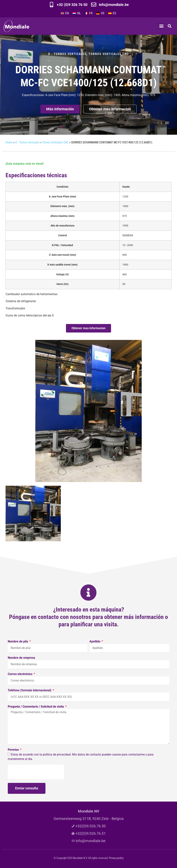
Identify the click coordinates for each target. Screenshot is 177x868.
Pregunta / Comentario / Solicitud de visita (36, 707)
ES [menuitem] (114, 13)
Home (9, 142)
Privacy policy (116, 858)
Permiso (14, 750)
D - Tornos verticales (67, 54)
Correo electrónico (20, 674)
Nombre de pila (18, 642)
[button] (161, 26)
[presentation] (36, 772)
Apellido (95, 642)
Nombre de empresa (21, 658)
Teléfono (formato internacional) (30, 690)
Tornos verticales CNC (109, 54)
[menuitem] (65, 13)
